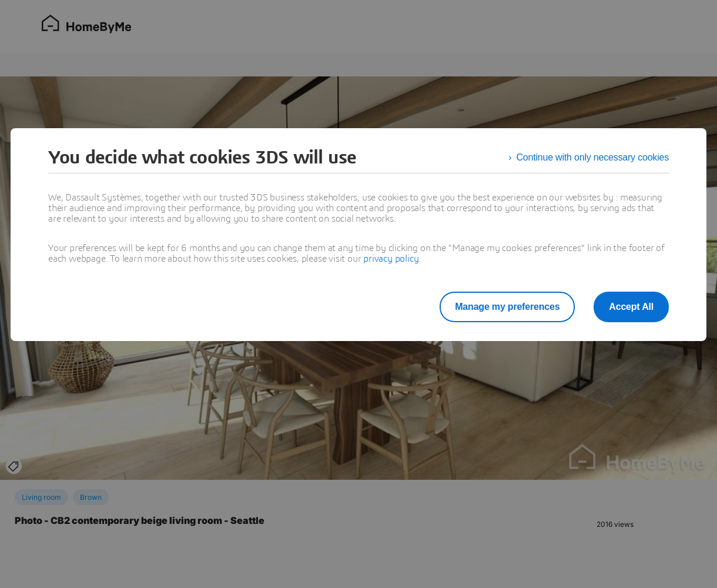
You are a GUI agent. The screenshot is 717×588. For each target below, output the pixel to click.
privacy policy (391, 259)
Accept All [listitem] (631, 307)
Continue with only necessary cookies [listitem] (592, 157)
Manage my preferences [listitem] (507, 307)
